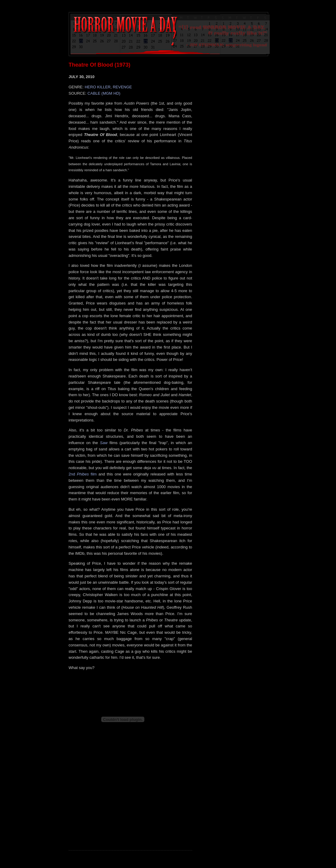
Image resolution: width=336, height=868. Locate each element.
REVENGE (122, 87)
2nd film (83, 474)
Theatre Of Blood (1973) (100, 65)
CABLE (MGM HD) (104, 93)
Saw (104, 443)
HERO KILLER (98, 87)
